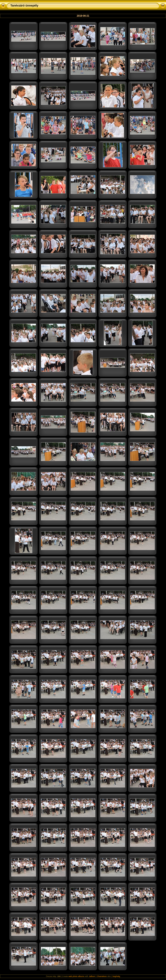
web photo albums (76, 976)
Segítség (116, 976)
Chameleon (102, 976)
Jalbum (92, 976)
